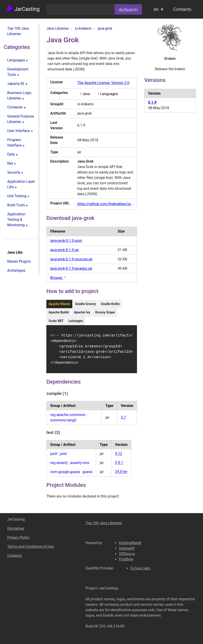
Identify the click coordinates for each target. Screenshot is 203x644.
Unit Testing (17, 196)
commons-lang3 (63, 423)
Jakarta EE (16, 84)
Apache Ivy (82, 312)
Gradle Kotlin (110, 304)
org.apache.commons (68, 417)
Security (14, 172)
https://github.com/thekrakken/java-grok (105, 204)
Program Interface (14, 143)
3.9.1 (119, 465)
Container (15, 107)
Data (11, 154)
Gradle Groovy (86, 304)
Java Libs (15, 252)
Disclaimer (16, 528)
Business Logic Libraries (19, 95)
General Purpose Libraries (21, 119)
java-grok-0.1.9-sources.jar (71, 259)
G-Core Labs (140, 568)
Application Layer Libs (21, 184)
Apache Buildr (59, 312)
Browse (58, 278)
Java (86, 94)
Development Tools (18, 72)
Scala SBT (56, 321)
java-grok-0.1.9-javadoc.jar (71, 268)
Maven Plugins (19, 261)
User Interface (19, 131)
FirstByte (126, 559)
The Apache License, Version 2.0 (103, 83)
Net (10, 163)
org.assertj (59, 465)
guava (87, 475)
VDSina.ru (127, 554)
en (156, 9)
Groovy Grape (105, 312)
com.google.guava (65, 475)
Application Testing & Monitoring (16, 220)
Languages (16, 60)
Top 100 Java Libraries (18, 31)
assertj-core (80, 465)
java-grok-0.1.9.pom (66, 241)
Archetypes (16, 270)
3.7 (123, 420)
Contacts (182, 9)
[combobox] (81, 9)
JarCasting (23, 9)
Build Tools (16, 205)
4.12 (119, 456)
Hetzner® (127, 548)
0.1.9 (152, 102)
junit (54, 456)
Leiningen (76, 321)
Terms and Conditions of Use (31, 547)
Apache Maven (59, 304)
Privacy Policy (18, 537)
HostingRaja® (130, 543)
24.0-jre (121, 475)
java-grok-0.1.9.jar (65, 250)
